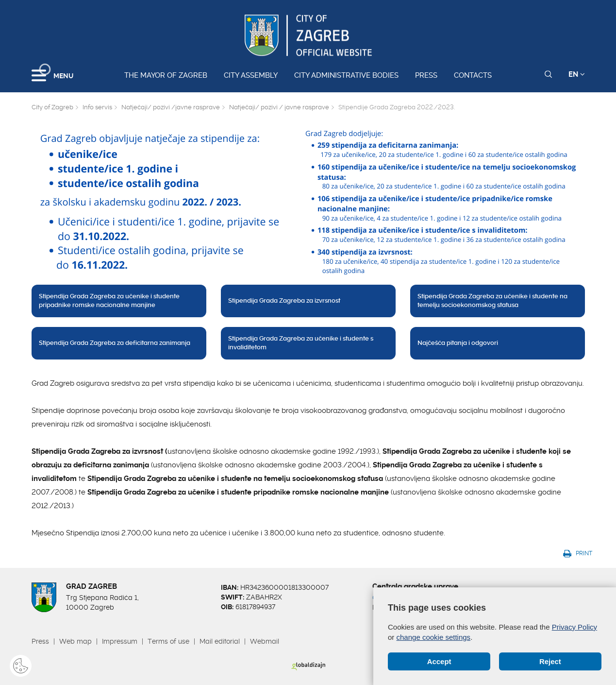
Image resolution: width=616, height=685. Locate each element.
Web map (75, 641)
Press (426, 75)
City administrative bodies (346, 75)
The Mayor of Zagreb (166, 75)
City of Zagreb (52, 107)
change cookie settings (434, 637)
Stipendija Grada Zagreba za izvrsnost (284, 300)
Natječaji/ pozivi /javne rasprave (171, 107)
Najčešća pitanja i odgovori (458, 343)
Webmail (265, 641)
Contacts (473, 75)
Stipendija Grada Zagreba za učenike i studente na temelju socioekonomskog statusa (492, 301)
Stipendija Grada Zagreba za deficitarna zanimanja (115, 343)
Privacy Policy (574, 627)
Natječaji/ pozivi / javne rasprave (279, 107)
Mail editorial (220, 641)
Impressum (120, 641)
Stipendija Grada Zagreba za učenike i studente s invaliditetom (301, 343)
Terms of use (168, 641)
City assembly (251, 75)
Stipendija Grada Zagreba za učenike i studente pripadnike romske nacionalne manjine (109, 301)
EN (577, 74)
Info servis (97, 107)
